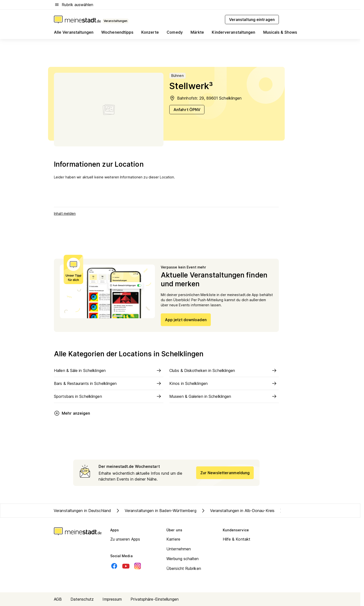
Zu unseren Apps (125, 539)
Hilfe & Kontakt (237, 539)
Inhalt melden (65, 213)
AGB (58, 599)
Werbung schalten (183, 559)
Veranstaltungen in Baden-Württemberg (156, 511)
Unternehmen (179, 549)
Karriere (173, 539)
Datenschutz (82, 599)
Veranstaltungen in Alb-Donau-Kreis (237, 511)
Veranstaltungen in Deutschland (82, 511)
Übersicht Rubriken (184, 568)
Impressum (112, 599)
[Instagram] (138, 566)
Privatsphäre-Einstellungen (155, 599)
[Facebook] (114, 566)
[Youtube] (126, 566)
